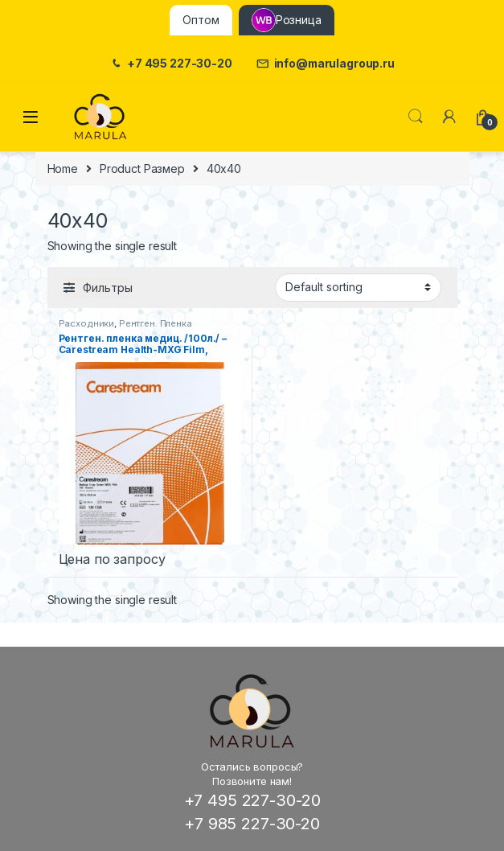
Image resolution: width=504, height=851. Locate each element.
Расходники (87, 323)
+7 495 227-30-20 (171, 64)
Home (63, 169)
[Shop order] (358, 287)
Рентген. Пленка (156, 323)
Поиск (416, 117)
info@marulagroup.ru (326, 64)
